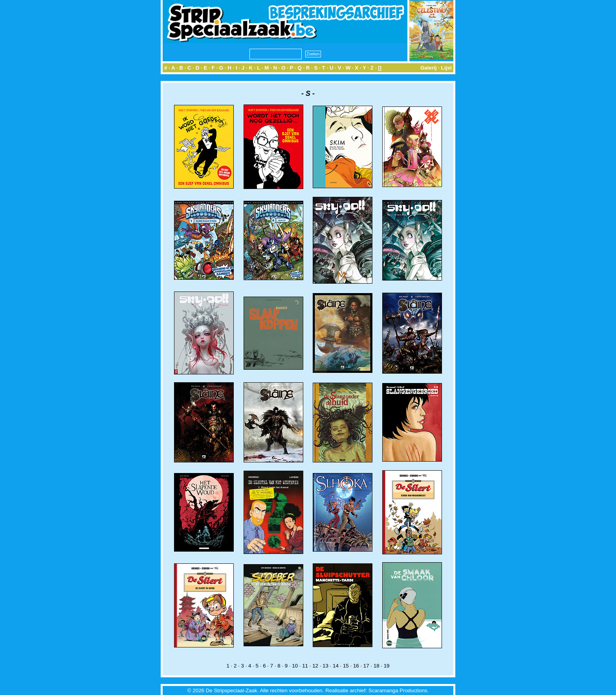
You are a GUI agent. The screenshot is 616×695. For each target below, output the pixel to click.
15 (346, 666)
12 (315, 666)
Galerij (429, 68)
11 (305, 666)
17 (366, 666)
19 (387, 666)
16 (356, 666)
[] (380, 68)
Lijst (446, 68)
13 (325, 666)
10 (295, 666)
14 (336, 666)
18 (377, 666)
